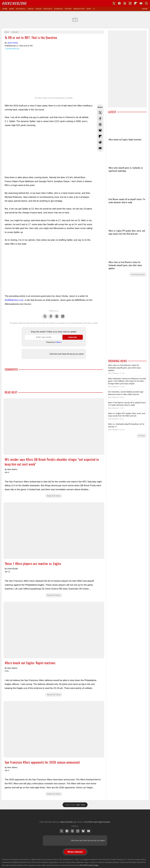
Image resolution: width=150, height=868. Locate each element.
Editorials (21, 9)
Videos (31, 9)
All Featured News (138, 275)
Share (145, 9)
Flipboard (136, 3)
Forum (38, 9)
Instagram (63, 315)
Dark (83, 805)
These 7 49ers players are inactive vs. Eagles (54, 531)
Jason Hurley (13, 43)
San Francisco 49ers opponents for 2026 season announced (54, 729)
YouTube (89, 831)
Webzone (14, 3)
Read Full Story (54, 496)
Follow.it (58, 342)
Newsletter (79, 9)
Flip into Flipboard (100, 136)
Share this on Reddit (100, 142)
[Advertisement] (75, 20)
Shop (89, 9)
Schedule (59, 9)
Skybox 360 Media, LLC (68, 822)
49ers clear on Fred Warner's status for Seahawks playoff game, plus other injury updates (124, 368)
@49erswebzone (13, 49)
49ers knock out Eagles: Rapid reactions (54, 630)
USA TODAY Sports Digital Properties (75, 816)
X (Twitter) (62, 831)
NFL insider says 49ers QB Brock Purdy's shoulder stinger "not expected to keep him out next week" (54, 426)
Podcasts (48, 9)
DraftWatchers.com (14, 300)
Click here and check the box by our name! (67, 354)
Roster (68, 9)
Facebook (51, 315)
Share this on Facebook (100, 119)
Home (5, 9)
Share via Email (100, 148)
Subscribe (73, 337)
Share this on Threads (100, 124)
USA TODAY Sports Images (89, 865)
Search (146, 3)
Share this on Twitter (100, 113)
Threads (57, 315)
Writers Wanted (75, 852)
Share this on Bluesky (100, 130)
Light (78, 805)
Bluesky (83, 831)
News (12, 9)
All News (142, 436)
